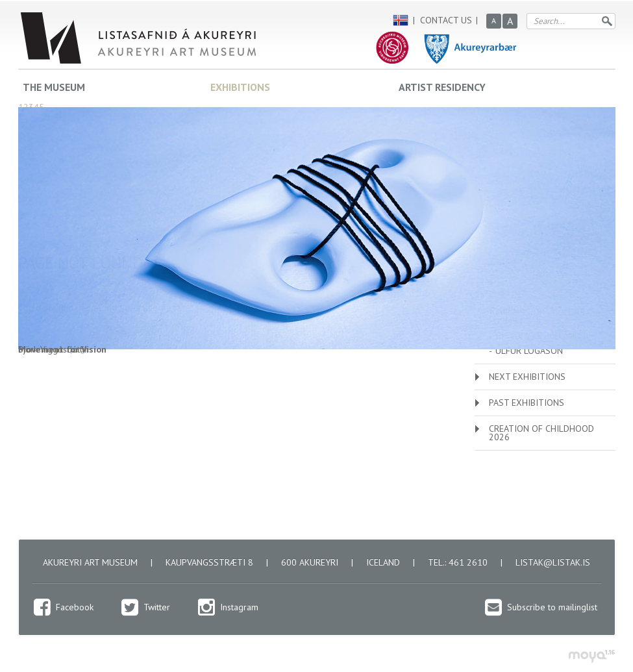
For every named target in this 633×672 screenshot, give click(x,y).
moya (591, 656)
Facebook (75, 607)
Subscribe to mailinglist (552, 607)
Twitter (157, 607)
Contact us (446, 20)
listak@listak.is (553, 562)
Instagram (239, 607)
